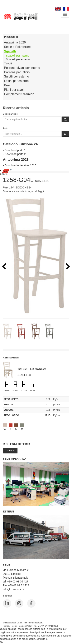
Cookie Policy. (55, 639)
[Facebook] (31, 603)
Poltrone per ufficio (17, 72)
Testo (6, 128)
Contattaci (10, 451)
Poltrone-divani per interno (22, 68)
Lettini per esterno (16, 81)
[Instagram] (19, 603)
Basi (7, 85)
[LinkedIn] (7, 603)
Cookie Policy (26, 626)
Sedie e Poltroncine (17, 47)
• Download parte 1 (14, 150)
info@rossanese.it (14, 589)
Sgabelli (10, 51)
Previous (6, 265)
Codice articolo (10, 114)
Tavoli (8, 63)
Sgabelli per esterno (18, 59)
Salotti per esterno (17, 76)
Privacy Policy (10, 626)
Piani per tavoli (14, 90)
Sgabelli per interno (18, 56)
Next (66, 265)
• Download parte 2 (14, 154)
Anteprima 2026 (15, 42)
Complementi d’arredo (19, 94)
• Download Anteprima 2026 (19, 165)
